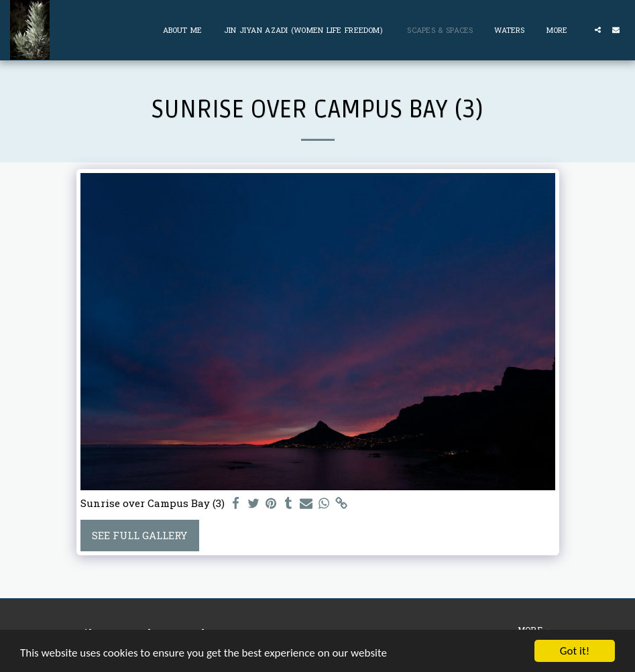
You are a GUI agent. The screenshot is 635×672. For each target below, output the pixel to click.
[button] (598, 30)
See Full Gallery (139, 535)
